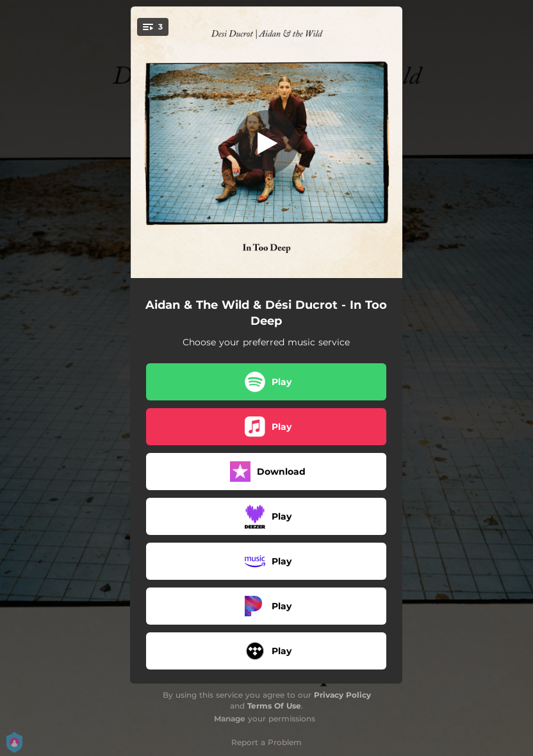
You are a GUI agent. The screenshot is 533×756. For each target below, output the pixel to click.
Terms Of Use (274, 706)
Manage (230, 719)
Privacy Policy (342, 695)
